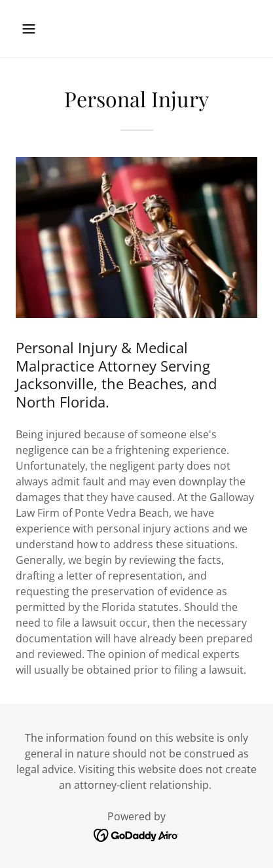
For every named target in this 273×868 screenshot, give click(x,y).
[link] (136, 834)
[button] (43, 29)
